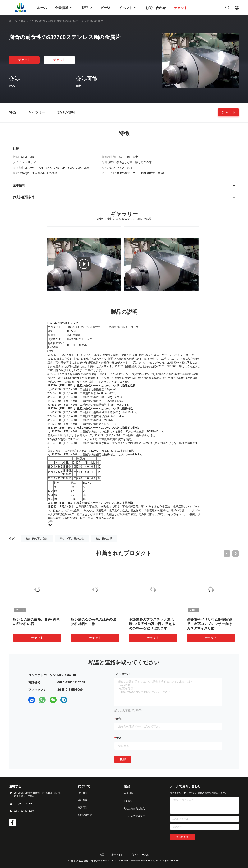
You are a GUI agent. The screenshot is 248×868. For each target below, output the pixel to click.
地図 (102, 855)
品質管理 (83, 807)
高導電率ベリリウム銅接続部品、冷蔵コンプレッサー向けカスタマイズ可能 (209, 624)
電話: (119, 738)
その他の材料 (37, 21)
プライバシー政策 (139, 855)
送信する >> (182, 837)
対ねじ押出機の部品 (134, 809)
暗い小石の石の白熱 (72, 539)
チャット (24, 60)
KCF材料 (128, 801)
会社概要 (83, 793)
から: (119, 719)
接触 (123, 759)
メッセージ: (123, 674)
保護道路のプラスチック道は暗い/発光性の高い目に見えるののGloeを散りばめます (152, 624)
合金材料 (129, 793)
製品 (23, 21)
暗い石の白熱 (104, 539)
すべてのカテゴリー (134, 816)
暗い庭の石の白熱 (37, 539)
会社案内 (83, 800)
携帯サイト (117, 855)
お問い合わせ (85, 815)
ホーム (13, 21)
